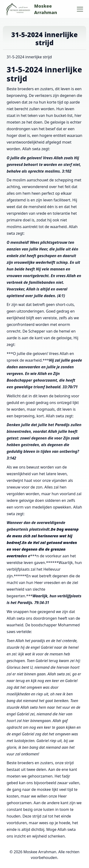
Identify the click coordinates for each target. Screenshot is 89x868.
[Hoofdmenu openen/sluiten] (80, 9)
